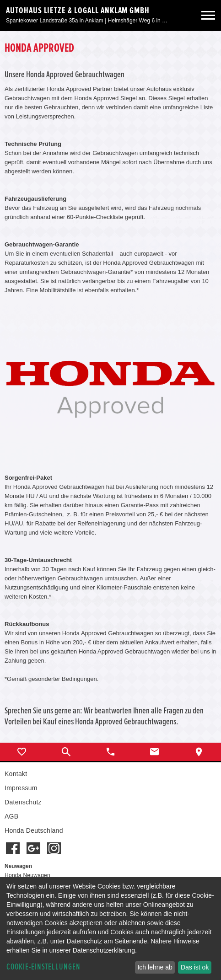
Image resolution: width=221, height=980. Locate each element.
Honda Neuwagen (27, 875)
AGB (11, 816)
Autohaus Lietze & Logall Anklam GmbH (78, 11)
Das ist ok (195, 967)
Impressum (21, 788)
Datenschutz (23, 802)
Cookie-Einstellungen (43, 967)
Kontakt (16, 774)
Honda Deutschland (34, 830)
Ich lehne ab (155, 967)
